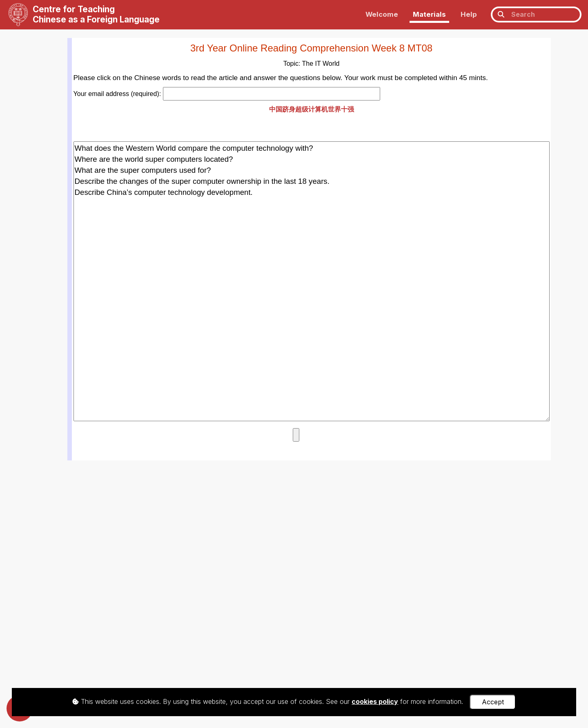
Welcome (382, 14)
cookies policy (375, 701)
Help (469, 14)
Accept (493, 702)
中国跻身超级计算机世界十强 (312, 109)
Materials (429, 14)
